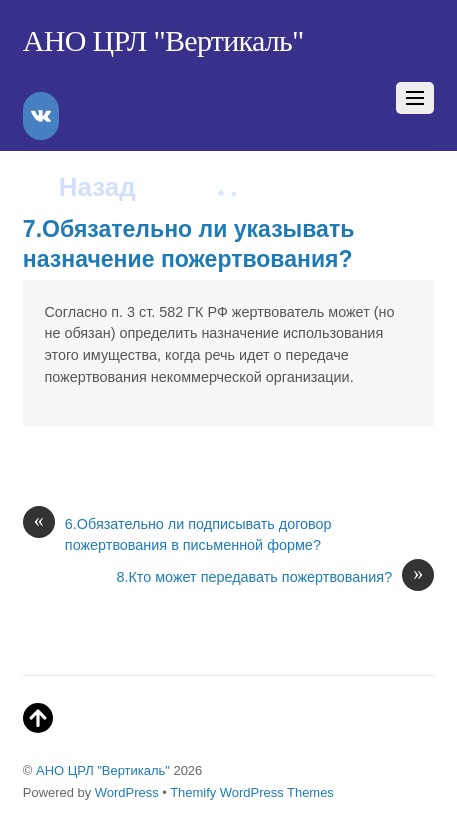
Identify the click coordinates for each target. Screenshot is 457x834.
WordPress (127, 792)
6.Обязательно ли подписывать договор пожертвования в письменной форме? (177, 534)
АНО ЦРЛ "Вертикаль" (103, 770)
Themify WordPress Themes (252, 792)
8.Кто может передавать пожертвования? (275, 578)
